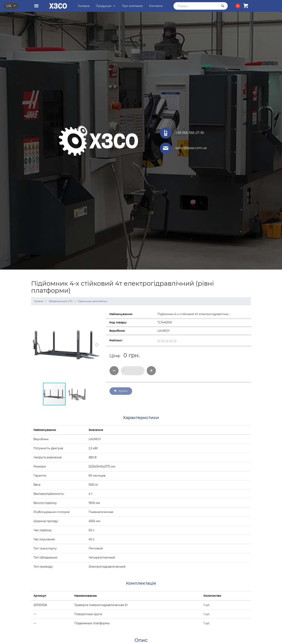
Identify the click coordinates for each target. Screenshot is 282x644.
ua (9, 6)
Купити (121, 391)
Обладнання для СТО (60, 301)
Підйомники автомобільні (92, 301)
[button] (97, 345)
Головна (39, 301)
